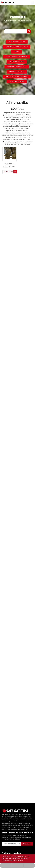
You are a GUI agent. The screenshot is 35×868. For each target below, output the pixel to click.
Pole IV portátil (21, 825)
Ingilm (21, 860)
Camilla (17, 52)
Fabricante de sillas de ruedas (17, 57)
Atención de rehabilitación (17, 67)
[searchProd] (15, 31)
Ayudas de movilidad (17, 62)
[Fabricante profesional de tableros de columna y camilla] (3, 809)
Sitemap (25, 858)
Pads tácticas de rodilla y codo (9, 164)
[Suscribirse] (27, 841)
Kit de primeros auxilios (17, 42)
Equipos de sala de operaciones (17, 76)
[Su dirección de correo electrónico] (14, 841)
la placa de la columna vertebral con (14, 821)
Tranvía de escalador (17, 81)
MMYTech (16, 860)
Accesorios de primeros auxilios (17, 47)
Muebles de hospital (17, 71)
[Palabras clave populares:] (29, 31)
